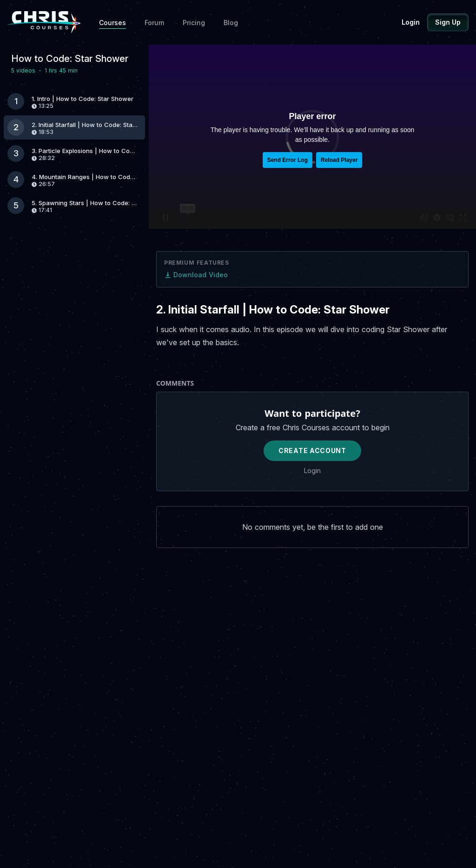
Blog (231, 23)
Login (411, 22)
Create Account (312, 451)
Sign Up (448, 22)
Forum (154, 23)
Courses (112, 23)
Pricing (194, 23)
